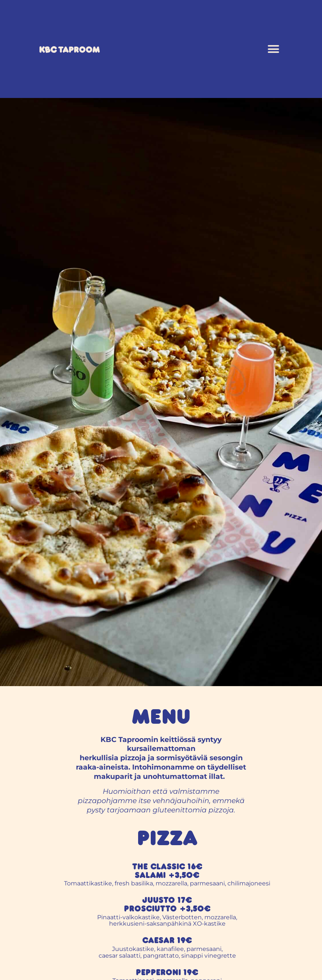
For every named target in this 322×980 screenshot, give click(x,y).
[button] (274, 49)
